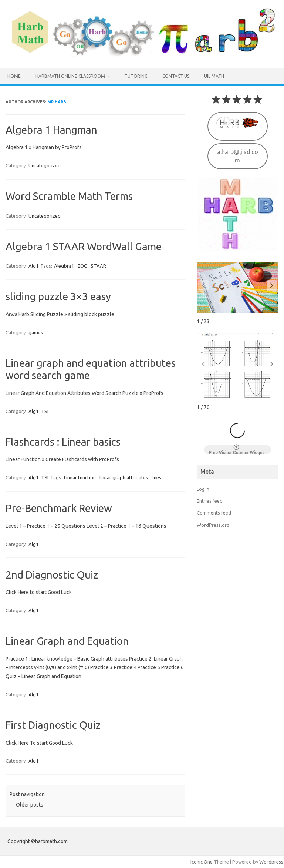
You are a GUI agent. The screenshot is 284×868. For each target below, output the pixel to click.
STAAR (98, 266)
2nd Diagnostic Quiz (52, 575)
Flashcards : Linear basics (63, 442)
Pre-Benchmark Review (59, 508)
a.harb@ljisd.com (238, 155)
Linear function (80, 477)
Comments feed (214, 512)
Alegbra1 (64, 266)
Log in (203, 488)
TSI (45, 411)
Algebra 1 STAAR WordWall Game (84, 246)
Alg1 (33, 266)
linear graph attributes (124, 477)
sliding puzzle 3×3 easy (58, 296)
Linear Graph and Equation (67, 641)
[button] (272, 285)
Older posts (26, 805)
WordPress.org (213, 524)
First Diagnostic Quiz (53, 725)
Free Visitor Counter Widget (236, 449)
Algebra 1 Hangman (51, 130)
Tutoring (136, 76)
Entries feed (210, 500)
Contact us (176, 76)
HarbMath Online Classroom (70, 76)
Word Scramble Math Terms (69, 196)
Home (14, 76)
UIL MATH (214, 76)
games (36, 332)
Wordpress (271, 862)
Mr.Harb (57, 102)
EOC (82, 266)
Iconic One (202, 862)
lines (156, 477)
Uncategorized (45, 165)
